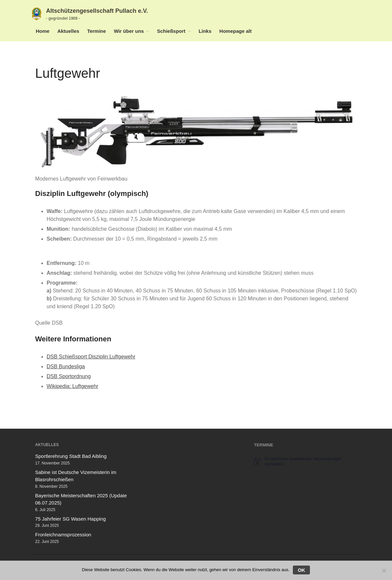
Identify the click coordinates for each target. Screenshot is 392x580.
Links (205, 31)
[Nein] (384, 570)
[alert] (305, 462)
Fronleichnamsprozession (63, 535)
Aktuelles (68, 31)
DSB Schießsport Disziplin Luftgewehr (91, 357)
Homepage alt (235, 31)
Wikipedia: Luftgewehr (72, 386)
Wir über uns (129, 31)
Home (43, 31)
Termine (96, 31)
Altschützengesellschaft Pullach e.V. (97, 11)
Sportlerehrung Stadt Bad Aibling (71, 456)
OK (302, 570)
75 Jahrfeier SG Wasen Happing (70, 519)
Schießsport (171, 31)
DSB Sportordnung (69, 376)
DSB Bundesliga (66, 366)
